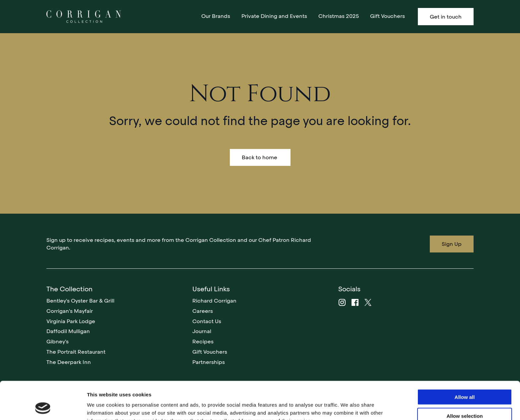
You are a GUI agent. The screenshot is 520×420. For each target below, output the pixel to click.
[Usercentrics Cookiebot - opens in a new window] (43, 407)
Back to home (260, 157)
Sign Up (452, 244)
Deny (465, 399)
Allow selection (464, 380)
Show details (348, 407)
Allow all (465, 361)
